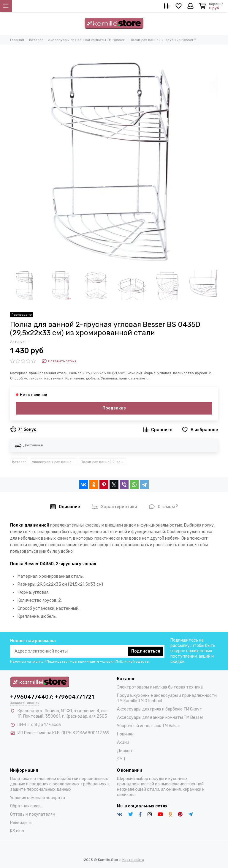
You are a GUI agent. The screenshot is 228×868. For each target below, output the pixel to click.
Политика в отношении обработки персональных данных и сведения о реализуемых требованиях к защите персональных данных (60, 784)
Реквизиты (21, 823)
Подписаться (146, 651)
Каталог (19, 462)
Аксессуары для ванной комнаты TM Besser (54, 462)
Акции (123, 742)
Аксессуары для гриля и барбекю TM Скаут (160, 709)
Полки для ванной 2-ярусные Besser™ (103, 462)
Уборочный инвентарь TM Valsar (149, 726)
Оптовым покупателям (33, 814)
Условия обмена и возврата (38, 798)
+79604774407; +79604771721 (52, 697)
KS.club (17, 831)
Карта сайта (133, 860)
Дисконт (126, 751)
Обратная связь (26, 806)
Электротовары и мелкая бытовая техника (160, 687)
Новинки (125, 734)
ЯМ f (121, 759)
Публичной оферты (132, 661)
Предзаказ (114, 408)
